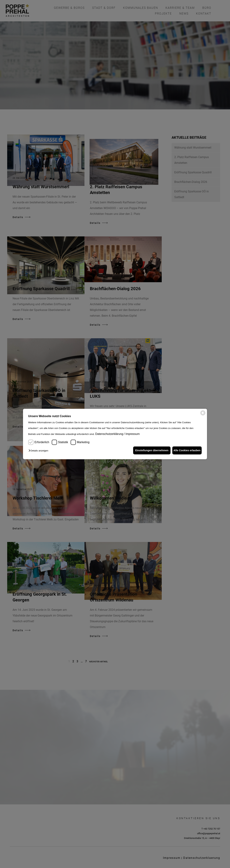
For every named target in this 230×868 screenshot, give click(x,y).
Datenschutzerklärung (109, 434)
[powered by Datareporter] (203, 415)
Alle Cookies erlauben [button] (186, 450)
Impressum (133, 434)
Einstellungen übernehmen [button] (149, 450)
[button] (39, 451)
